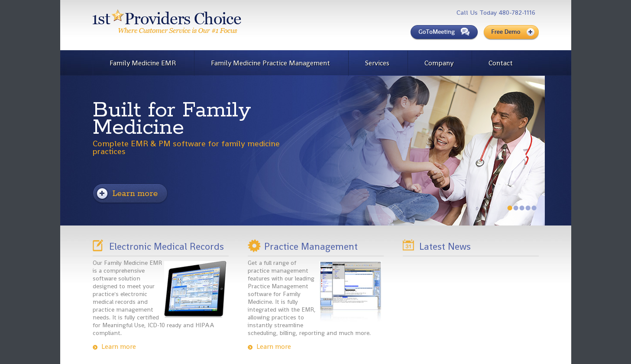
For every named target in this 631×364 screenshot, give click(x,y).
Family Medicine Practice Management (270, 63)
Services (377, 63)
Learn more (119, 347)
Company (439, 63)
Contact (501, 63)
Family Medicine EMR (143, 63)
